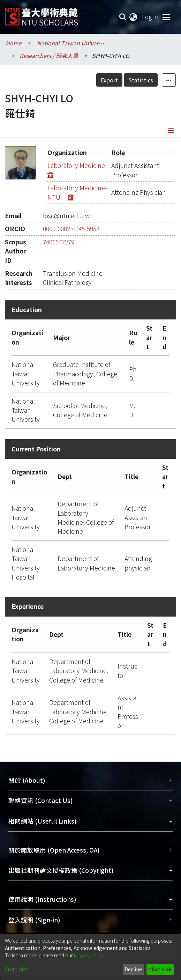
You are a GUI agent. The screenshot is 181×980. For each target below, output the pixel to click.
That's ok (160, 969)
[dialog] (90, 957)
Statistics (141, 80)
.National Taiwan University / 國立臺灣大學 (70, 43)
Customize (17, 969)
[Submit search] (123, 17)
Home (14, 43)
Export (109, 80)
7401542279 (59, 242)
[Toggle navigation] (166, 17)
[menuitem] (134, 17)
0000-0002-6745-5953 (71, 229)
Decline (133, 969)
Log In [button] (151, 17)
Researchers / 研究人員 (49, 56)
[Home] (42, 14)
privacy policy (89, 955)
